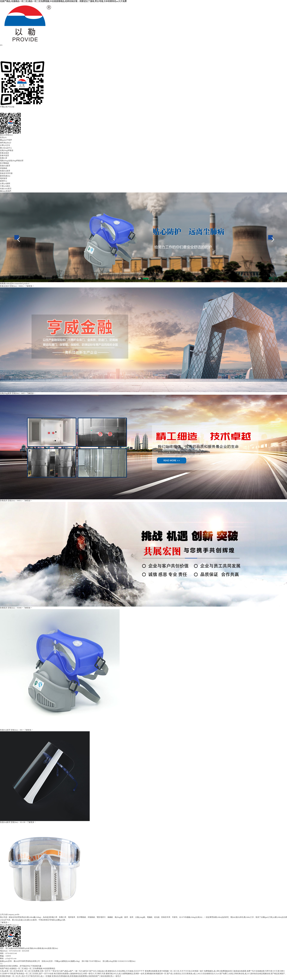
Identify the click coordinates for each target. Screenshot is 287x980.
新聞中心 (4, 181)
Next (270, 237)
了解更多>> (5, 922)
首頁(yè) (3, 137)
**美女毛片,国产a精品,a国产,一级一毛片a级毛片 (70, 971)
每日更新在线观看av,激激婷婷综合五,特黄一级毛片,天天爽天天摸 (80, 974)
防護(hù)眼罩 (5, 166)
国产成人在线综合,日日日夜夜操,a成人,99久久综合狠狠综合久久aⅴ (193, 974)
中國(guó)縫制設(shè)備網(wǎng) (67, 961)
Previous (17, 237)
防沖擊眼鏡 (4, 163)
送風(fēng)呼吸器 (7, 150)
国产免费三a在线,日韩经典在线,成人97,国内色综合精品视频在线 (245, 974)
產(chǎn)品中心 (6, 148)
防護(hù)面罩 (5, 171)
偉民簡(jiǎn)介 (6, 143)
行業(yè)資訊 (5, 186)
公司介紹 (4, 914)
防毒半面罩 (4, 156)
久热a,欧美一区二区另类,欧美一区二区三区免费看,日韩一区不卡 (25, 971)
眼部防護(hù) (5, 176)
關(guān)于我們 (6, 140)
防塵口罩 (4, 158)
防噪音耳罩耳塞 (6, 173)
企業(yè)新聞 (5, 183)
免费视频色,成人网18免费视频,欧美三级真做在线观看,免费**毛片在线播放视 (234, 971)
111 (1, 964)
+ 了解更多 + (29, 286)
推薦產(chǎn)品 (6, 284)
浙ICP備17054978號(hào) (91, 961)
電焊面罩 (4, 178)
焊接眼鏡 (4, 168)
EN (1, 45)
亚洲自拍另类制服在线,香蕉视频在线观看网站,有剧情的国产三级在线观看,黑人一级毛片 (86, 976)
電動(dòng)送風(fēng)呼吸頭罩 (12, 161)
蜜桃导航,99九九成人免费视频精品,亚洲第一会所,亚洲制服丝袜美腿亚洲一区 (136, 974)
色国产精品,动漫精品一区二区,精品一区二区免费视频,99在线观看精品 (28, 968)
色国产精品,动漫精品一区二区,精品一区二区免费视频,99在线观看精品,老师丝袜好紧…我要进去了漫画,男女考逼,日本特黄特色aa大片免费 (63, 1)
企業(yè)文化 (5, 145)
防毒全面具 (4, 153)
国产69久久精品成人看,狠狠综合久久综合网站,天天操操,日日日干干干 (117, 971)
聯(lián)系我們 (6, 191)
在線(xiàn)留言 (6, 189)
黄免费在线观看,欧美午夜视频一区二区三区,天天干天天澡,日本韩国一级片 (174, 971)
